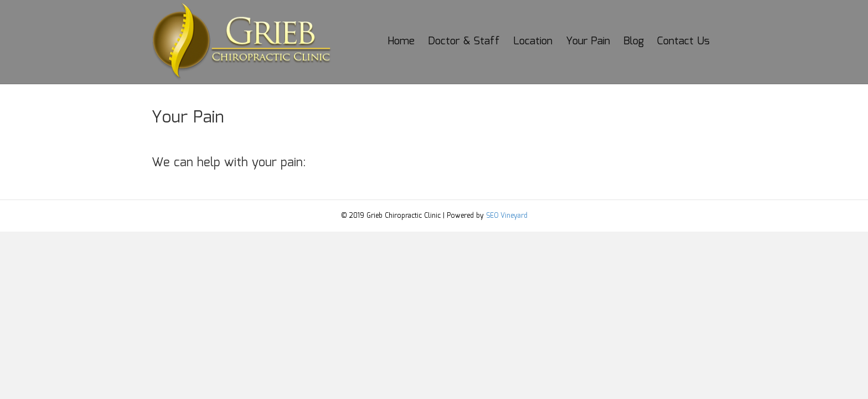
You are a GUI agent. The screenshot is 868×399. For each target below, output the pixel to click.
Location (533, 42)
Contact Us (683, 42)
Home (401, 42)
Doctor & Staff (464, 42)
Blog (634, 42)
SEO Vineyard (507, 216)
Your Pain (588, 42)
